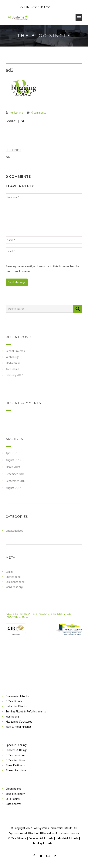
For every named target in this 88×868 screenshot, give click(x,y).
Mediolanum (13, 363)
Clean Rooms (14, 789)
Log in (9, 572)
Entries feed (13, 577)
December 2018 (15, 474)
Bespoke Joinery (15, 794)
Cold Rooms (13, 799)
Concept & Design (17, 750)
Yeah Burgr (12, 357)
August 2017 (13, 488)
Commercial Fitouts (17, 696)
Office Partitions (15, 760)
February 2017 (14, 375)
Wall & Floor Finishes (19, 727)
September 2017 (16, 481)
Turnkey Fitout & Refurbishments (26, 711)
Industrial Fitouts (16, 706)
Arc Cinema (12, 369)
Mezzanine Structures (19, 722)
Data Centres (14, 804)
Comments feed (15, 582)
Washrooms (13, 716)
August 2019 (13, 460)
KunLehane (16, 113)
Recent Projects (15, 351)
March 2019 (13, 467)
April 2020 (12, 453)
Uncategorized (14, 531)
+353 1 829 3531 (42, 7)
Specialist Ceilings (17, 745)
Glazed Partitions (16, 770)
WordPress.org (14, 587)
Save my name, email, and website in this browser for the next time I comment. (42, 269)
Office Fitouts (14, 701)
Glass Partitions (15, 765)
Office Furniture (15, 755)
